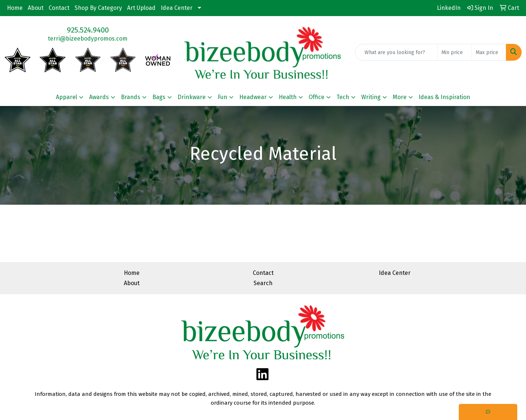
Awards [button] (99, 97)
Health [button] (288, 97)
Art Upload (141, 8)
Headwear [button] (253, 97)
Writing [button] (371, 97)
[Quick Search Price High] (489, 52)
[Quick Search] (396, 52)
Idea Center (177, 8)
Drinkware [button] (192, 97)
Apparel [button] (66, 97)
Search (263, 283)
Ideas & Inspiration (444, 97)
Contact (59, 8)
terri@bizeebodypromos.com (88, 39)
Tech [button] (343, 97)
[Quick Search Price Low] (455, 52)
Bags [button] (159, 97)
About (36, 8)
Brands (131, 97)
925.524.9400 (88, 30)
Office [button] (317, 97)
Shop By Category (98, 8)
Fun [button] (222, 97)
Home (15, 8)
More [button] (400, 97)
